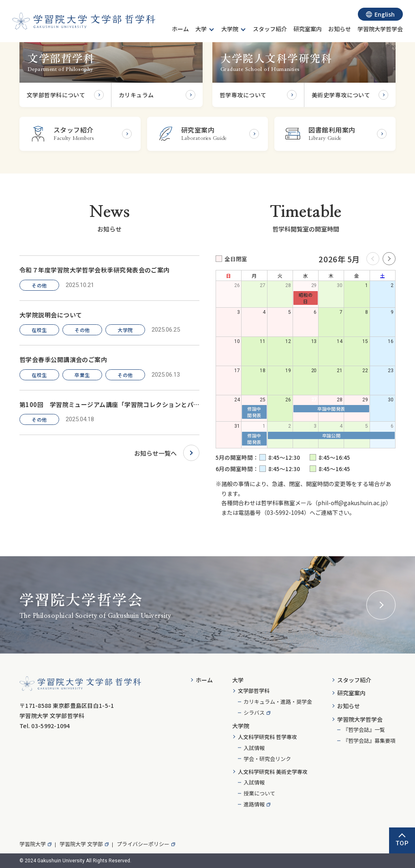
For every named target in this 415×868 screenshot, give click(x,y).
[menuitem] (180, 30)
